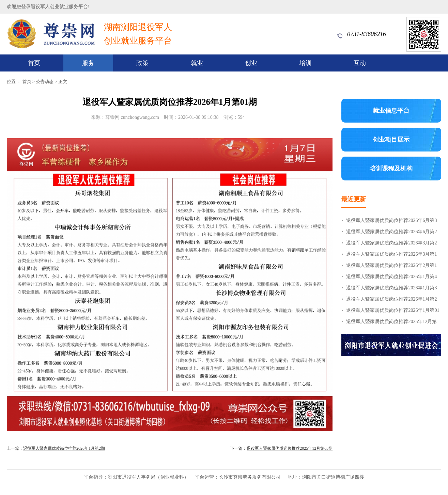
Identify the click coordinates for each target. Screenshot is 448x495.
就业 (197, 63)
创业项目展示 (391, 140)
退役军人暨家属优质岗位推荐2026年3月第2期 (391, 244)
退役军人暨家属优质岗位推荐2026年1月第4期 (391, 278)
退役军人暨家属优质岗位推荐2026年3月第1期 (391, 256)
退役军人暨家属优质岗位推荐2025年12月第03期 (290, 448)
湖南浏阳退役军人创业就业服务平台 (138, 34)
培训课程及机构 (391, 169)
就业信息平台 (391, 111)
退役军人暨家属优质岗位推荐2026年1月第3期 (391, 289)
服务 (88, 63)
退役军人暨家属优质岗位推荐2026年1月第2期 (64, 448)
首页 (34, 63)
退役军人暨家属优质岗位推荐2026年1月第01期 (393, 312)
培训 (306, 63)
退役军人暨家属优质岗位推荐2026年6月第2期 (391, 233)
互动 (360, 63)
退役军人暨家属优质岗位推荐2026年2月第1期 (391, 267)
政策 (142, 63)
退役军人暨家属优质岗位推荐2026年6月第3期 (391, 222)
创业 (251, 63)
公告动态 (45, 82)
